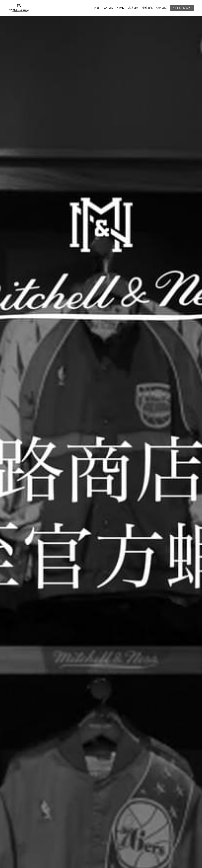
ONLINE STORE (182, 8)
